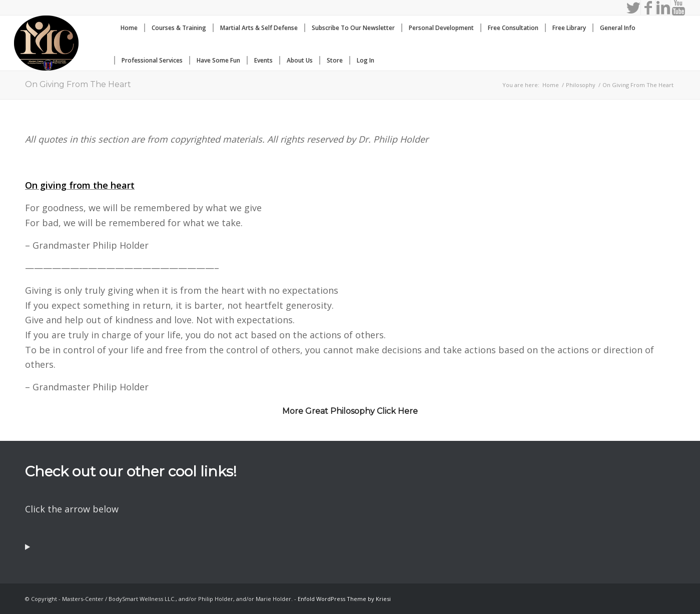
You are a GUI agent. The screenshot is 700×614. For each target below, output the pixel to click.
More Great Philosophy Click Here (350, 411)
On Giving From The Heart (78, 84)
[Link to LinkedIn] (663, 8)
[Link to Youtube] (678, 8)
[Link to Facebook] (648, 8)
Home (551, 85)
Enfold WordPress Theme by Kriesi (344, 599)
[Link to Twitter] (633, 8)
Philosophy (581, 85)
